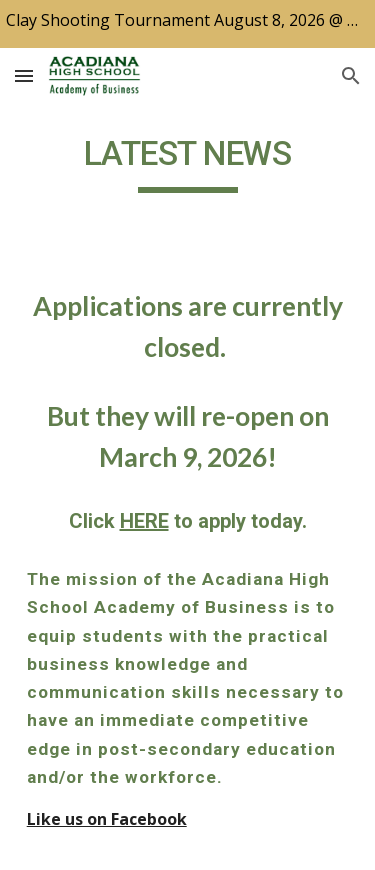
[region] (187, 24)
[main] (188, 163)
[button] (24, 75)
